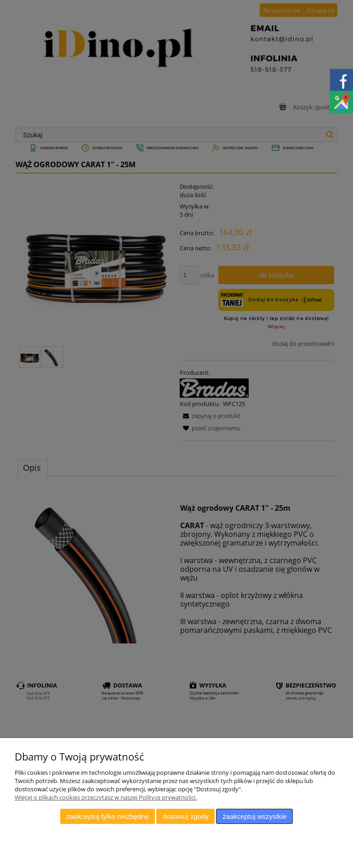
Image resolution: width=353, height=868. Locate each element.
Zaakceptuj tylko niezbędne (107, 816)
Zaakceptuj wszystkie (254, 816)
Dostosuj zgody (186, 816)
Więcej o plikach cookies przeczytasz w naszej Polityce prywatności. (106, 797)
